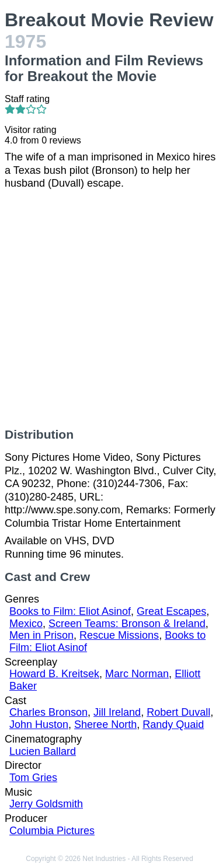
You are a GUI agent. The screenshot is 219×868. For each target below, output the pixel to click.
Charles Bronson (48, 712)
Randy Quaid (173, 724)
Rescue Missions (119, 635)
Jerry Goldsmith (46, 804)
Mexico (26, 624)
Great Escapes (171, 611)
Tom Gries (33, 778)
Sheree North (105, 724)
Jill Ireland (117, 712)
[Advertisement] (109, 309)
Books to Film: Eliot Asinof (70, 611)
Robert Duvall (178, 712)
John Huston (39, 724)
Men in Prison (41, 635)
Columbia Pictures (52, 831)
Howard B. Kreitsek (54, 674)
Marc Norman (137, 674)
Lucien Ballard (43, 751)
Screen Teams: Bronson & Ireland (127, 624)
